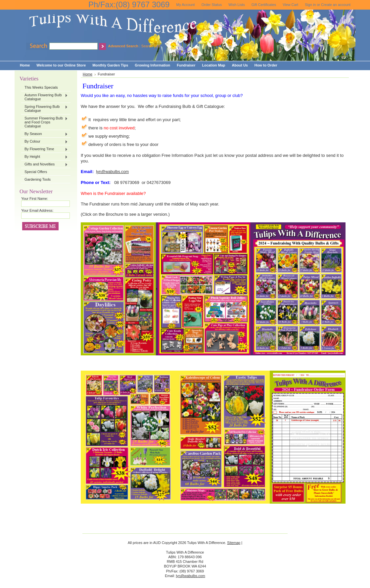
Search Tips (151, 46)
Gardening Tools (38, 179)
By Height (45, 157)
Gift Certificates (264, 5)
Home (88, 74)
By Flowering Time (45, 149)
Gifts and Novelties (45, 164)
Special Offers (36, 172)
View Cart (290, 5)
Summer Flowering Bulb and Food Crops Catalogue (45, 122)
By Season (45, 134)
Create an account (336, 5)
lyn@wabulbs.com (112, 172)
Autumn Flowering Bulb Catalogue (45, 97)
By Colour (45, 142)
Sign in (310, 5)
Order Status (212, 5)
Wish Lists (237, 5)
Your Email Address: (37, 210)
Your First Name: (35, 199)
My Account (185, 5)
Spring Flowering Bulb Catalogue (45, 109)
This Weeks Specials (41, 87)
